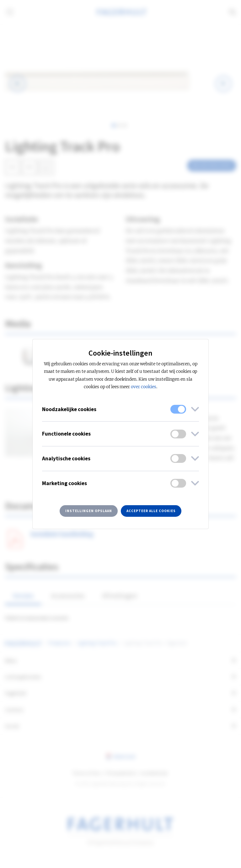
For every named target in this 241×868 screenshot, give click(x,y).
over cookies (144, 387)
